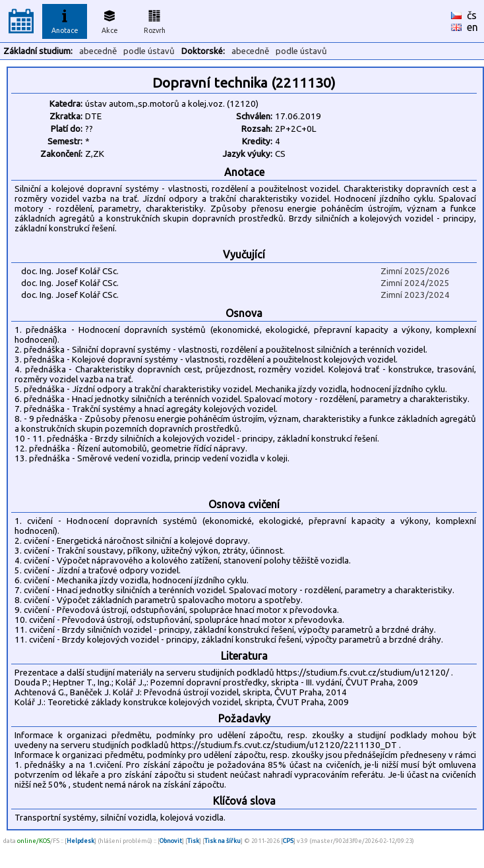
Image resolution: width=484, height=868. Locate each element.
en (472, 27)
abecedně (98, 51)
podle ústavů (149, 51)
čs (472, 15)
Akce (109, 20)
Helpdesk (80, 841)
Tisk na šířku (223, 841)
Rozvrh (155, 20)
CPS (288, 841)
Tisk (193, 841)
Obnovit (171, 841)
